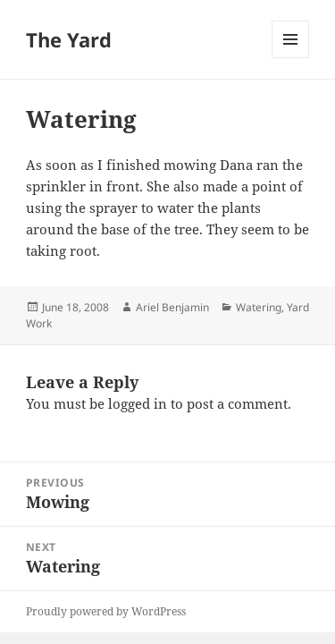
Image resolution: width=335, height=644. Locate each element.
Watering (259, 307)
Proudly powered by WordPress (106, 611)
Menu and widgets (291, 58)
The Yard (69, 39)
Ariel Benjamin (172, 307)
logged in (138, 403)
